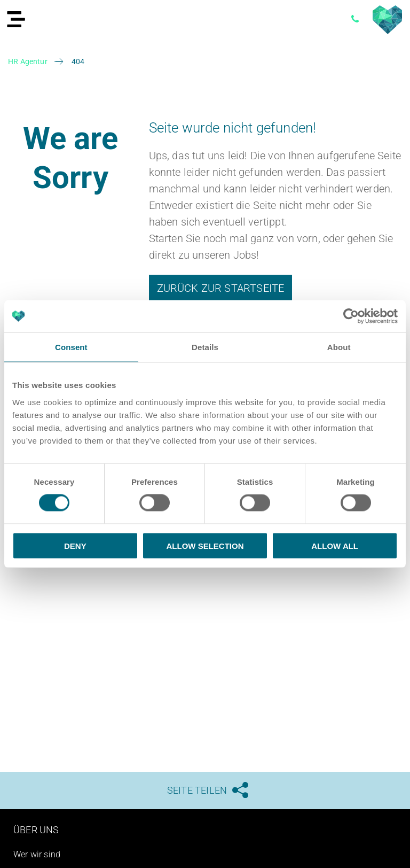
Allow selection (205, 545)
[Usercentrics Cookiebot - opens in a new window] (351, 316)
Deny (75, 545)
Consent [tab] (71, 347)
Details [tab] (205, 347)
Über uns (36, 830)
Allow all (335, 545)
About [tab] (339, 347)
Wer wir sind (37, 854)
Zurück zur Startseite (221, 288)
